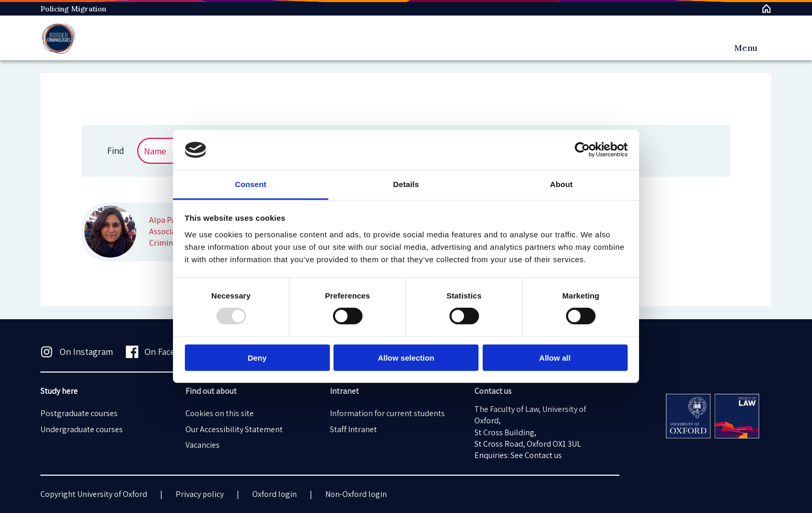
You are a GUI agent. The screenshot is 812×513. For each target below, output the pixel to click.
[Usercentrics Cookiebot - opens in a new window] (582, 150)
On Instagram (77, 352)
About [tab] (561, 184)
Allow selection (406, 357)
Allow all (555, 357)
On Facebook (161, 352)
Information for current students (387, 413)
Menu (746, 48)
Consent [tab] (251, 184)
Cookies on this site (220, 413)
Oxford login (274, 494)
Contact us (543, 455)
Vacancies (202, 445)
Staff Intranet (353, 429)
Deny (257, 357)
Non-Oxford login (356, 494)
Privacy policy (200, 494)
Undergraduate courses (82, 429)
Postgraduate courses (79, 413)
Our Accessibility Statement (234, 429)
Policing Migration (73, 9)
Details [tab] (406, 184)
